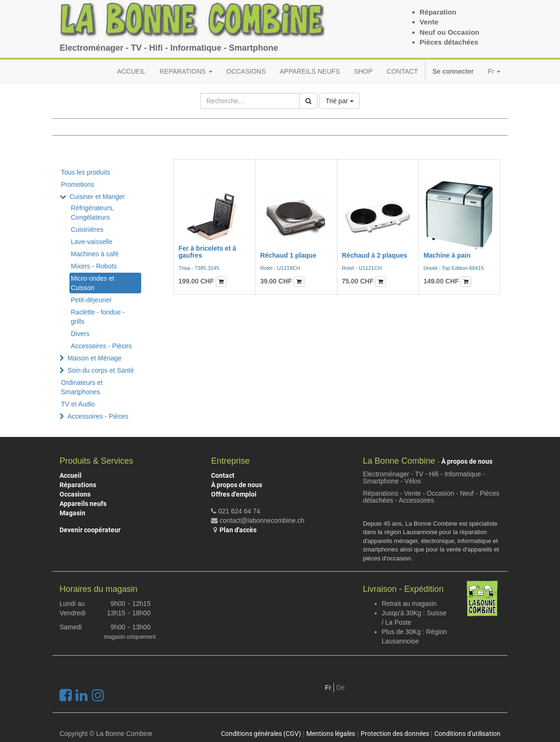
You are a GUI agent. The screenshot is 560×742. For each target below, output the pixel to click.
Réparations (78, 485)
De (341, 688)
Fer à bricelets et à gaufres (208, 252)
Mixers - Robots (94, 266)
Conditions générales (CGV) (261, 734)
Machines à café (95, 254)
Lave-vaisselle (92, 242)
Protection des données (395, 734)
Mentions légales (331, 734)
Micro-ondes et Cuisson (93, 283)
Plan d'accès (238, 530)
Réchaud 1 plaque (288, 255)
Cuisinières (87, 229)
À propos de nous (237, 485)
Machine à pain (447, 255)
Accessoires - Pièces (101, 346)
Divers (80, 334)
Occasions (75, 494)
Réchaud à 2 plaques (375, 255)
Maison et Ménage (95, 358)
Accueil (71, 475)
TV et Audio (78, 404)
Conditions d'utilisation (467, 734)
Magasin (72, 513)
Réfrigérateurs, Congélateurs (93, 213)
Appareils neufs (83, 504)
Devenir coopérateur (90, 530)
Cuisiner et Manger (97, 197)
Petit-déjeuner (91, 300)
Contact (223, 475)
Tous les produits (86, 172)
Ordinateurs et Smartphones (82, 387)
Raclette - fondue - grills (98, 317)
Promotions (78, 184)
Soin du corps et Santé (101, 370)
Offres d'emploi (234, 494)
